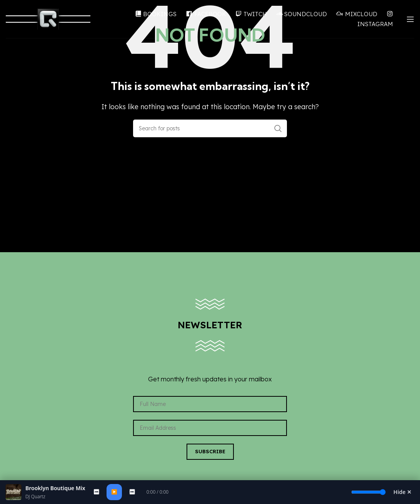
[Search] (210, 128)
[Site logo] (48, 18)
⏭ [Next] (132, 492)
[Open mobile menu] (410, 19)
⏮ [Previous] (96, 492)
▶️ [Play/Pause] (114, 492)
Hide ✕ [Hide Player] (402, 492)
